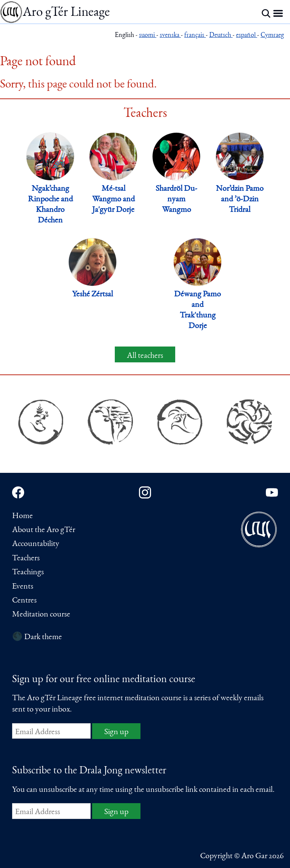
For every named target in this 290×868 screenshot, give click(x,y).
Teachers (26, 558)
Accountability (36, 544)
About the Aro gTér (44, 530)
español (247, 36)
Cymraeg (272, 36)
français (195, 36)
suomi (148, 36)
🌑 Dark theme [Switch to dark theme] (37, 637)
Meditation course (41, 615)
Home (22, 516)
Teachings (28, 572)
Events (23, 587)
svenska (170, 36)
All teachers (145, 356)
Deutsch (221, 36)
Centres (24, 601)
